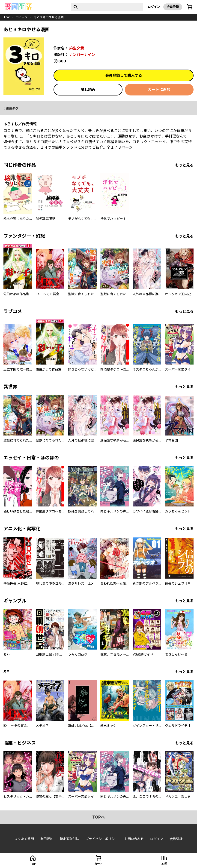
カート (98, 864)
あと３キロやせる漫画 (49, 17)
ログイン (154, 7)
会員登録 (173, 7)
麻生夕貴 (77, 48)
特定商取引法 (69, 839)
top (7, 17)
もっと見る (184, 165)
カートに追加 (159, 89)
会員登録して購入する (124, 75)
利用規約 (47, 839)
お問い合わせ (134, 839)
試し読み (88, 89)
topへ (99, 817)
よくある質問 (24, 839)
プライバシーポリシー (102, 839)
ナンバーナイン (82, 55)
